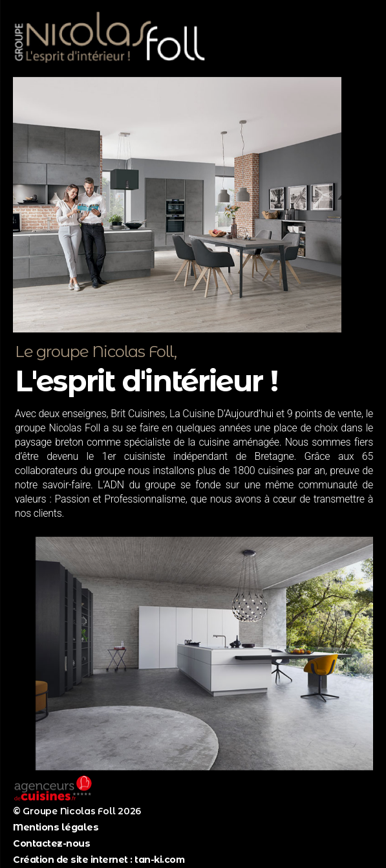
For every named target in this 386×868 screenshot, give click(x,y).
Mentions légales (56, 827)
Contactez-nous (51, 843)
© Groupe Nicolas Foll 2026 (77, 811)
